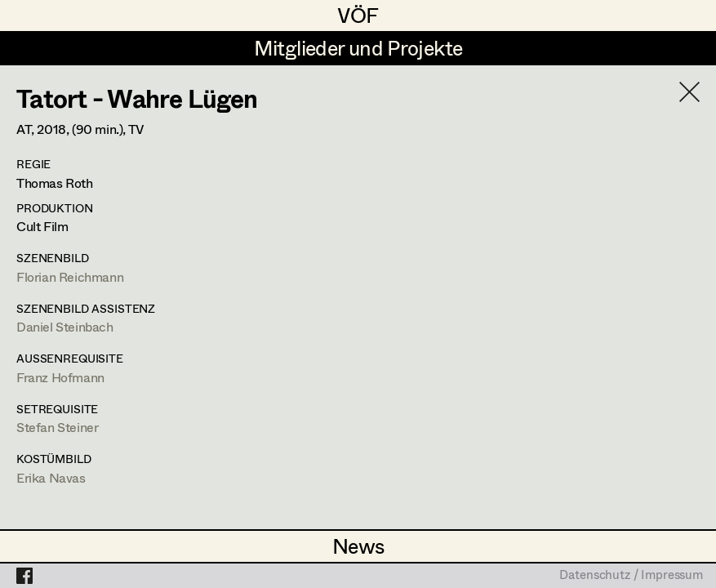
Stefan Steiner (57, 427)
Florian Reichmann (70, 276)
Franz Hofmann (60, 377)
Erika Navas (51, 477)
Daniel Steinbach (65, 326)
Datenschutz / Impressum (631, 576)
